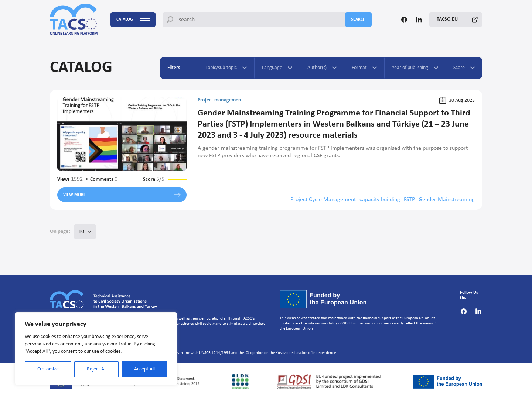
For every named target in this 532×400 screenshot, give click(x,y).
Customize (48, 369)
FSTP (409, 200)
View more (122, 195)
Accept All (144, 369)
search (358, 20)
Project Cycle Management (323, 200)
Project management (220, 100)
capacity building (380, 200)
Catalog (133, 20)
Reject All (97, 369)
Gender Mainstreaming (447, 200)
